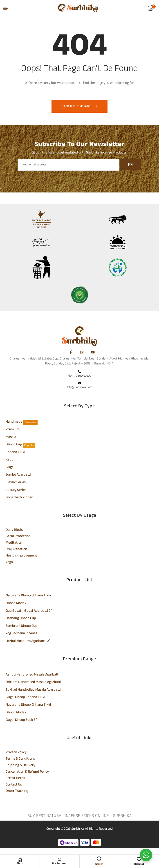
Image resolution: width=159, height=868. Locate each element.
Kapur (10, 460)
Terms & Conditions (20, 759)
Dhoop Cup (14, 445)
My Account (60, 863)
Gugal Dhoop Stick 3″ (21, 720)
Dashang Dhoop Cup (21, 619)
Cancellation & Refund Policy (27, 772)
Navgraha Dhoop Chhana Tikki (28, 596)
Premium (13, 430)
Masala (11, 437)
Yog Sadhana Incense (21, 634)
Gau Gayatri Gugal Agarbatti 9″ (29, 611)
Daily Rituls (14, 530)
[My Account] (60, 860)
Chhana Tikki (15, 453)
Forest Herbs (15, 779)
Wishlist (139, 864)
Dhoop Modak (16, 604)
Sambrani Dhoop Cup (21, 626)
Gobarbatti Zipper (19, 498)
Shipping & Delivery (20, 766)
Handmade (14, 422)
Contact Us (14, 785)
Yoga (9, 563)
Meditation (14, 543)
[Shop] (20, 860)
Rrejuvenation (16, 550)
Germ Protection (18, 537)
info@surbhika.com (80, 387)
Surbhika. (78, 829)
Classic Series (16, 483)
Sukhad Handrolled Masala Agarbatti (33, 690)
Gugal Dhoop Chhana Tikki (25, 698)
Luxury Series (16, 490)
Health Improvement (21, 556)
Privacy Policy (16, 753)
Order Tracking (17, 791)
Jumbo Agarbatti (18, 475)
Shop (20, 863)
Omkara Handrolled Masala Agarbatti (33, 682)
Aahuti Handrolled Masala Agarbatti (32, 675)
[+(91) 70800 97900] (80, 372)
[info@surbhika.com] (80, 383)
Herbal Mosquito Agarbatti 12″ (28, 641)
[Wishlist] (139, 860)
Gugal (10, 468)
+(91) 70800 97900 (79, 376)
